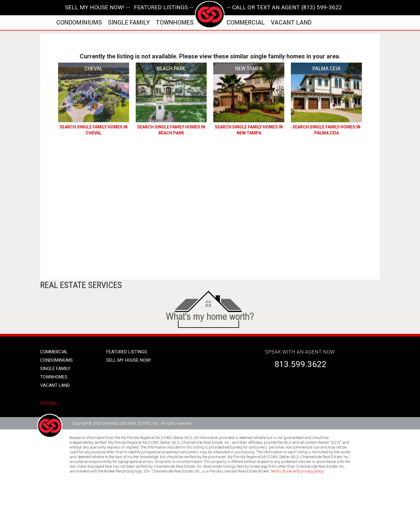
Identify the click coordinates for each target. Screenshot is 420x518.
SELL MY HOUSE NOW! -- (98, 7)
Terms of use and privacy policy (297, 471)
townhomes (175, 22)
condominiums (79, 22)
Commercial (54, 352)
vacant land (291, 22)
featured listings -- (164, 7)
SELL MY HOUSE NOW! (129, 360)
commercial (246, 22)
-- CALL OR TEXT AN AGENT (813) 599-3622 (284, 7)
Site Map (49, 403)
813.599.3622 (300, 364)
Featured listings (127, 352)
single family (129, 22)
